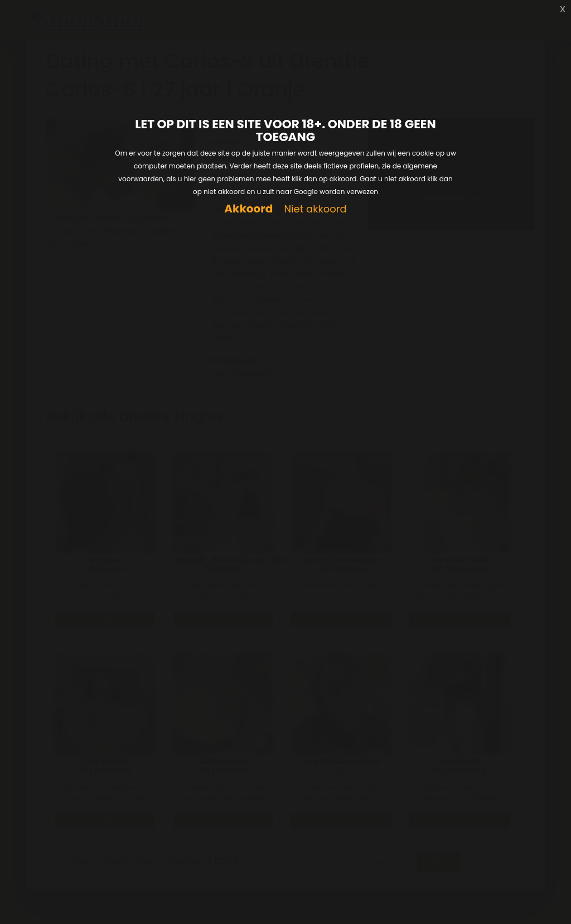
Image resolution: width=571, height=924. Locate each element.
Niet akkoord (315, 209)
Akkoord (248, 209)
